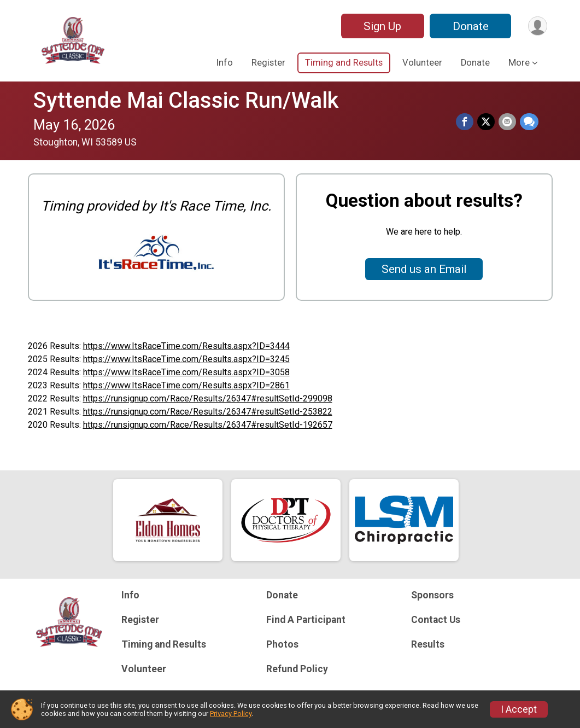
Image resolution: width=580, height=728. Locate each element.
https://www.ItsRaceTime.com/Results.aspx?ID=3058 (186, 372)
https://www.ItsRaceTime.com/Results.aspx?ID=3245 (186, 359)
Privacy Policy (231, 714)
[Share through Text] (529, 122)
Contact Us (436, 620)
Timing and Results (344, 63)
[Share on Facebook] (466, 122)
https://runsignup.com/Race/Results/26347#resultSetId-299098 (208, 398)
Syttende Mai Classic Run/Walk (186, 100)
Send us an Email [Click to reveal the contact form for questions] (424, 269)
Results (428, 644)
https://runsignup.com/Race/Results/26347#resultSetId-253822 (208, 412)
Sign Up (381, 26)
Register (268, 63)
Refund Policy (297, 669)
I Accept (519, 709)
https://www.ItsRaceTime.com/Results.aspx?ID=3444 (186, 346)
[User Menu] (537, 26)
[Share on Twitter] (487, 122)
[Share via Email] (508, 122)
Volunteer (422, 63)
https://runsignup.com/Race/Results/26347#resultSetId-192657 (208, 425)
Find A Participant (306, 620)
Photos (282, 644)
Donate (470, 26)
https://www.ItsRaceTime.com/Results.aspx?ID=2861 (186, 385)
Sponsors (432, 595)
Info (225, 63)
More (519, 63)
